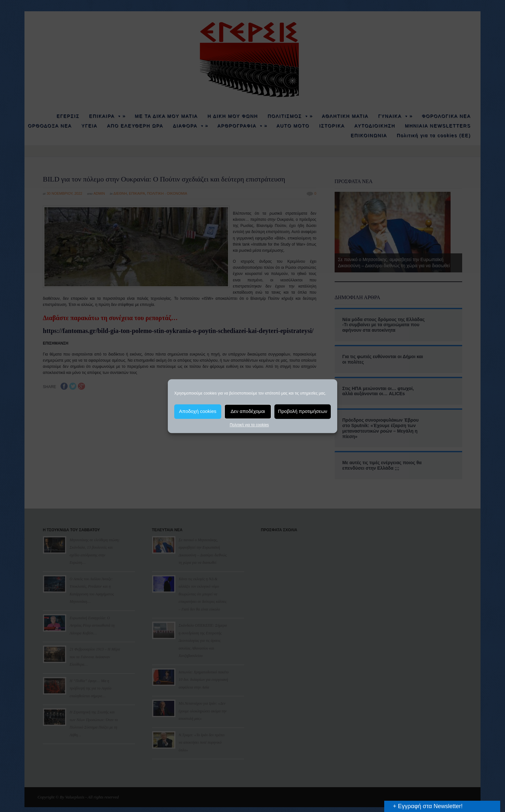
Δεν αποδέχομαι (248, 411)
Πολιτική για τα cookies (249, 425)
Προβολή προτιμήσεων (303, 411)
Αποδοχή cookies (198, 411)
